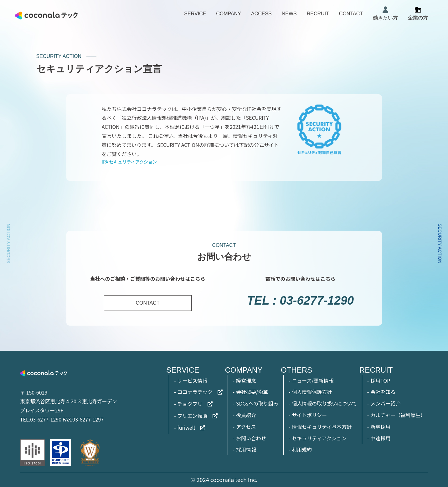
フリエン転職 (193, 416)
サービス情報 (193, 380)
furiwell (186, 427)
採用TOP (380, 380)
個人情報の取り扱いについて (324, 403)
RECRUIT (318, 14)
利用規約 (302, 449)
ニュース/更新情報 (313, 380)
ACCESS (261, 14)
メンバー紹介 (385, 403)
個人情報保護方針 (312, 392)
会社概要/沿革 (252, 392)
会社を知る (383, 392)
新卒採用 (380, 427)
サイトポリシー (309, 415)
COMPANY (229, 14)
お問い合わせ (251, 438)
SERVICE (195, 14)
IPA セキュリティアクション (129, 162)
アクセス (246, 427)
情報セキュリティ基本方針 (322, 427)
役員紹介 (246, 415)
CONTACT (351, 14)
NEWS (289, 14)
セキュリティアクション (319, 438)
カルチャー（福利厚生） (398, 415)
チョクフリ (190, 404)
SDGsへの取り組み (257, 403)
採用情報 (246, 449)
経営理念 (246, 380)
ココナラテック (195, 392)
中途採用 (380, 438)
